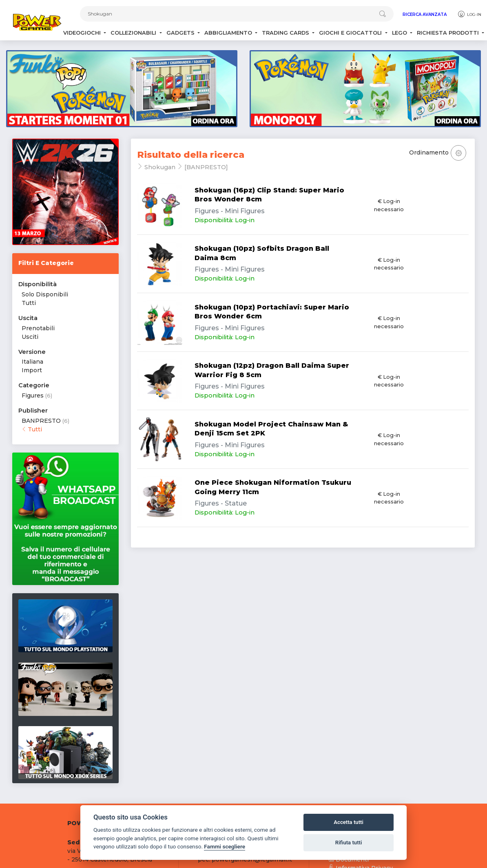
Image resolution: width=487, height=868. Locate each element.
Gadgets (181, 33)
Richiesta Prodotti (449, 33)
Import (32, 370)
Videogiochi (83, 33)
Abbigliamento (229, 33)
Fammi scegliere (225, 846)
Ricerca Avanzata (425, 14)
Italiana (32, 362)
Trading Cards (286, 33)
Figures (33, 395)
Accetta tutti (349, 822)
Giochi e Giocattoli (351, 33)
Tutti (29, 303)
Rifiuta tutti (349, 843)
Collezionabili (134, 33)
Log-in (469, 14)
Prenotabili (38, 328)
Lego (400, 33)
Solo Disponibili (45, 294)
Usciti (30, 337)
